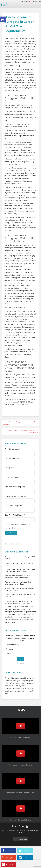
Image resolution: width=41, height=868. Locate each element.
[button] (3, 19)
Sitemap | (21, 832)
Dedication (12, 654)
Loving (11, 649)
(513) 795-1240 (36, 1)
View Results (20, 664)
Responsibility (14, 645)
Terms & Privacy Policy (13, 544)
